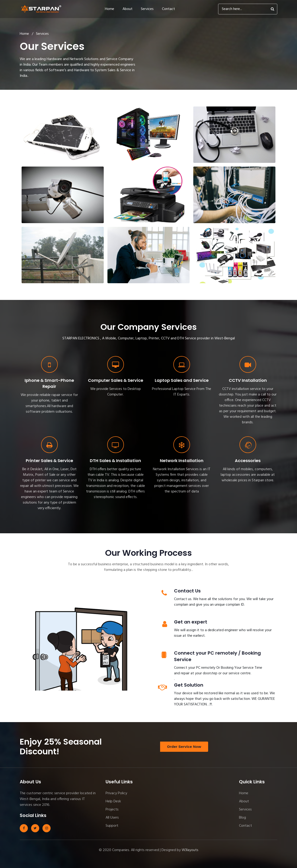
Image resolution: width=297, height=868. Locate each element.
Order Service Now (184, 747)
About (128, 9)
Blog (242, 818)
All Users (112, 818)
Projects (112, 810)
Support (112, 826)
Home (110, 9)
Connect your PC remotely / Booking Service (217, 656)
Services (147, 9)
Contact (168, 9)
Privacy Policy (116, 793)
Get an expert (191, 622)
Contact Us (187, 591)
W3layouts (190, 850)
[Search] (248, 9)
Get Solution (189, 685)
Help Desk (113, 801)
